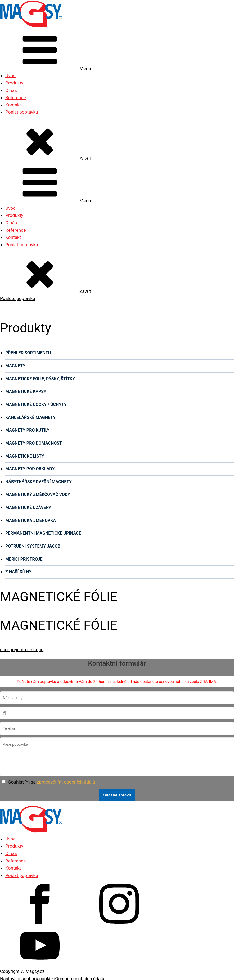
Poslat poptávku (22, 112)
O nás (11, 90)
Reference (15, 97)
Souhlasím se (52, 782)
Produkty (14, 83)
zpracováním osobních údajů (66, 782)
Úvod (10, 75)
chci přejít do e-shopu (22, 650)
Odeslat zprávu (117, 795)
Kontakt (13, 105)
